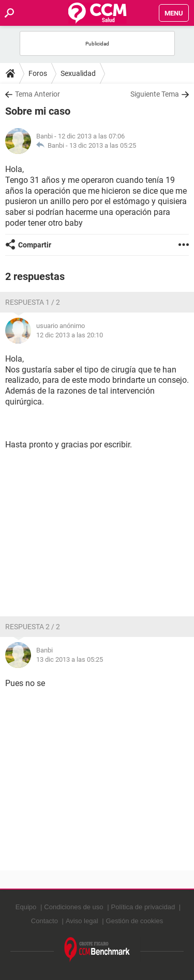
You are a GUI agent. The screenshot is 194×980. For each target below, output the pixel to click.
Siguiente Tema (155, 94)
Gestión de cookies (135, 921)
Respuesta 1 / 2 (33, 302)
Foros (38, 73)
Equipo (26, 907)
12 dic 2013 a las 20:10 (70, 335)
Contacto (44, 921)
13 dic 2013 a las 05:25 (103, 145)
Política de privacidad (143, 907)
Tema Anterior (38, 94)
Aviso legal (82, 921)
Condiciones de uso (73, 907)
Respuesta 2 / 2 (33, 627)
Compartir (35, 245)
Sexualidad (78, 73)
